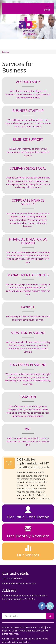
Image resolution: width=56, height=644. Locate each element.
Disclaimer (31, 627)
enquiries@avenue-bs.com (22, 583)
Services (6, 52)
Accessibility (17, 627)
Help (42, 627)
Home (5, 627)
